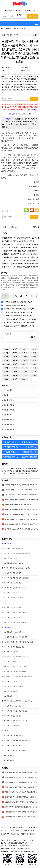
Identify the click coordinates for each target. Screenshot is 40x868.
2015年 (25, 368)
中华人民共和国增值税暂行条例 (12, 548)
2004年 (25, 357)
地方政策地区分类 (29, 452)
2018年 (15, 372)
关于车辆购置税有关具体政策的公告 (14, 588)
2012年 (34, 364)
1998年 (6, 353)
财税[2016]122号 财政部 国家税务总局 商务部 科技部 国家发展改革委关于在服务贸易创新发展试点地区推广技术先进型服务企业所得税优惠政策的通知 (20, 471)
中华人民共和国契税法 (9, 696)
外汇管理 (24, 831)
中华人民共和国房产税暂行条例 (12, 632)
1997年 (34, 349)
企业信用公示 (15, 834)
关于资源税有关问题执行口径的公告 (14, 667)
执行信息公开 (5, 834)
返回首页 (35, 35)
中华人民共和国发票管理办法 (12, 745)
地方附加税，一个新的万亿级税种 (14, 28)
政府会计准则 (7, 415)
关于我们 (9, 840)
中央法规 (9, 35)
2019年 (25, 372)
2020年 (34, 372)
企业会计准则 (7, 395)
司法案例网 (33, 834)
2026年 (15, 379)
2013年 (6, 368)
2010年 (15, 364)
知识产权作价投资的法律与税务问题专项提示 (18, 302)
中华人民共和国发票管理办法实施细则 (15, 750)
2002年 (6, 357)
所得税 (4, 603)
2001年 (34, 353)
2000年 (25, 353)
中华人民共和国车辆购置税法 (12, 583)
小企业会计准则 (7, 390)
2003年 (15, 357)
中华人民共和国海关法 (9, 593)
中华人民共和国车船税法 (10, 681)
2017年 (6, 372)
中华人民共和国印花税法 (10, 652)
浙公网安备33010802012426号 (10, 851)
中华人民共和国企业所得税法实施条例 (15, 612)
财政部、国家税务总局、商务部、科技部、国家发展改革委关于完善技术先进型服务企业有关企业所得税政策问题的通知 (20, 163)
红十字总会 (32, 831)
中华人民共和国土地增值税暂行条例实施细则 (17, 676)
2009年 (34, 360)
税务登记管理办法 (8, 755)
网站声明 (17, 840)
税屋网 (3, 840)
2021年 (6, 375)
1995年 (15, 349)
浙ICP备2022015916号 (27, 851)
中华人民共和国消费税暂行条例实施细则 (15, 578)
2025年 (6, 379)
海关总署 (4, 831)
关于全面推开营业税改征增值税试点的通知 (16, 568)
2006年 (6, 360)
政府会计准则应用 (8, 420)
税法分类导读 (11, 452)
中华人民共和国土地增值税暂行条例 (14, 672)
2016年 (16, 35)
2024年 (34, 375)
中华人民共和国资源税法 (10, 662)
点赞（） (9, 211)
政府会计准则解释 (8, 425)
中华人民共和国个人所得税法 (12, 617)
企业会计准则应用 (8, 400)
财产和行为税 (7, 627)
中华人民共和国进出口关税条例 (12, 598)
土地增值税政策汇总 (11, 457)
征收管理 (5, 731)
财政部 (9, 827)
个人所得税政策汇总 (11, 447)
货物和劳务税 (7, 543)
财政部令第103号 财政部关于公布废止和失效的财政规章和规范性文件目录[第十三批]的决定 (20, 122)
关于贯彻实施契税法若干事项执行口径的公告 (17, 701)
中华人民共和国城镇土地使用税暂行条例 (15, 637)
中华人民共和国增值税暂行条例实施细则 (15, 553)
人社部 (28, 827)
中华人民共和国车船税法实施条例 (13, 686)
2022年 (15, 375)
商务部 (15, 827)
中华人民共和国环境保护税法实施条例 (15, 721)
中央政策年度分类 (29, 447)
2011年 (25, 364)
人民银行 (11, 831)
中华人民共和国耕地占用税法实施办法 (15, 711)
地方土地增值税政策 (29, 457)
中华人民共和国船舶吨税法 (11, 726)
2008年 (25, 360)
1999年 (15, 353)
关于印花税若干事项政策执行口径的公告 (15, 657)
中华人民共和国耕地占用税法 (12, 706)
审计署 (17, 831)
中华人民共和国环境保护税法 (12, 716)
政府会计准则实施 (8, 430)
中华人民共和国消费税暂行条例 (12, 573)
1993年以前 (6, 364)
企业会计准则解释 (8, 405)
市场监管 (34, 827)
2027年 (25, 379)
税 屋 (8, 67)
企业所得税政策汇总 (29, 442)
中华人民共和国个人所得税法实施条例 (15, 622)
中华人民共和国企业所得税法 (12, 608)
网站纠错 (31, 840)
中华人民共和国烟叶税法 (10, 691)
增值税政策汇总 (11, 442)
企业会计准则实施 (8, 410)
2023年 (25, 375)
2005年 (34, 357)
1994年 (6, 349)
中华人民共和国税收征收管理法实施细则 (15, 741)
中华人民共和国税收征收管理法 (12, 736)
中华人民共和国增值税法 (10, 558)
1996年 (25, 349)
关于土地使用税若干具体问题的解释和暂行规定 (18, 642)
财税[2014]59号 (7, 168)
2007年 (15, 360)
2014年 (15, 368)
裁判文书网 (24, 834)
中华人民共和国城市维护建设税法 (13, 647)
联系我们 (24, 840)
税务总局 (21, 827)
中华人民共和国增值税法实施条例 (13, 563)
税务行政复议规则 (8, 760)
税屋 (4, 35)
